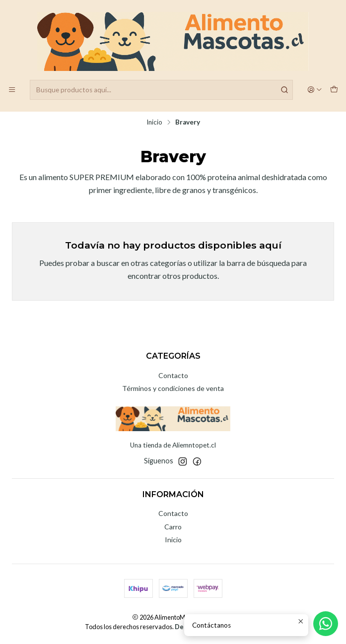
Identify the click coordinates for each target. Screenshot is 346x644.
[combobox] (161, 90)
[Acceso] (315, 90)
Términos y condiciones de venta (173, 388)
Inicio (154, 123)
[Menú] (12, 90)
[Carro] (334, 90)
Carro (173, 527)
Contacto (173, 375)
